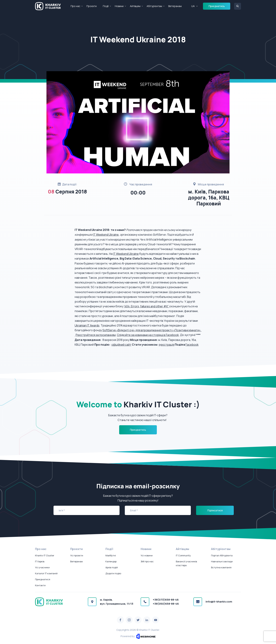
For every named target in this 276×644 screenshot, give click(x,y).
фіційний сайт (122, 345)
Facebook (192, 345)
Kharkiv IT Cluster (45, 555)
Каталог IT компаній (46, 573)
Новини (119, 6)
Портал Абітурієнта (222, 555)
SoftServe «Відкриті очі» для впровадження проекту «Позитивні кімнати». (152, 330)
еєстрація (167, 345)
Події (106, 6)
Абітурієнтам (154, 6)
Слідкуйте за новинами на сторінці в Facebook (148, 335)
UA (193, 6)
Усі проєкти (77, 555)
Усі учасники (42, 567)
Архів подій (112, 567)
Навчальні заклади (222, 561)
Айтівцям (135, 6)
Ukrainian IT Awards (87, 325)
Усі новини (147, 555)
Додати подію (113, 573)
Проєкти (92, 6)
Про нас (75, 6)
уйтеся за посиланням (101, 335)
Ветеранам (175, 6)
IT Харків (40, 561)
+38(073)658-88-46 (166, 600)
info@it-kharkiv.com (219, 602)
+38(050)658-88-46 (166, 604)
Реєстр (81, 335)
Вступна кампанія (221, 567)
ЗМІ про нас (147, 561)
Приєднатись (217, 6)
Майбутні (111, 555)
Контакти (40, 585)
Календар (111, 561)
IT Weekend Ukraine (106, 235)
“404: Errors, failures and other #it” (147, 306)
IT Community (183, 555)
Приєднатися (43, 579)
